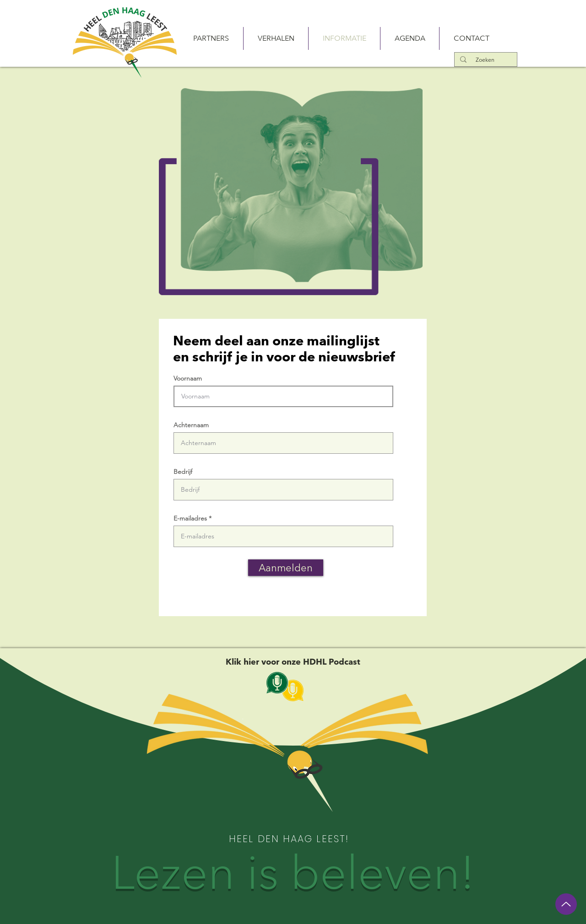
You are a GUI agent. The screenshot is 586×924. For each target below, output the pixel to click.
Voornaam (188, 378)
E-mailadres (190, 518)
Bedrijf (183, 472)
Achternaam (191, 425)
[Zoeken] (485, 60)
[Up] (566, 904)
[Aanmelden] (286, 568)
